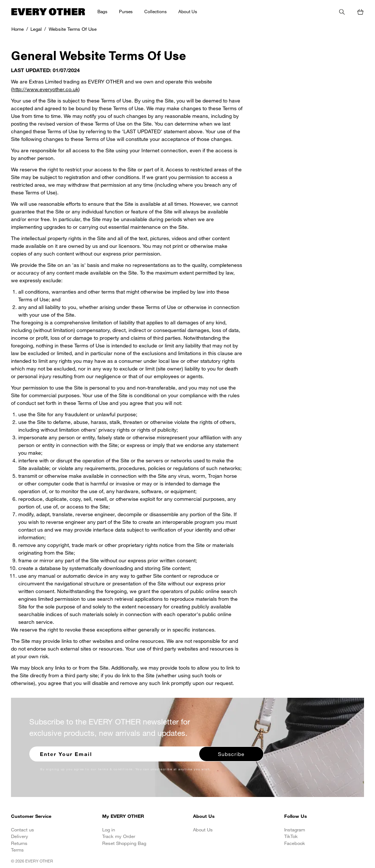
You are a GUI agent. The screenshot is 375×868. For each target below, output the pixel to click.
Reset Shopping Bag (124, 843)
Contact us (23, 830)
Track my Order (119, 836)
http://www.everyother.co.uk (45, 89)
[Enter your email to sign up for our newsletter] (115, 753)
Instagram (295, 830)
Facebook (295, 843)
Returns (19, 843)
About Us (203, 830)
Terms (17, 850)
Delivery (20, 836)
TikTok (291, 836)
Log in (109, 830)
